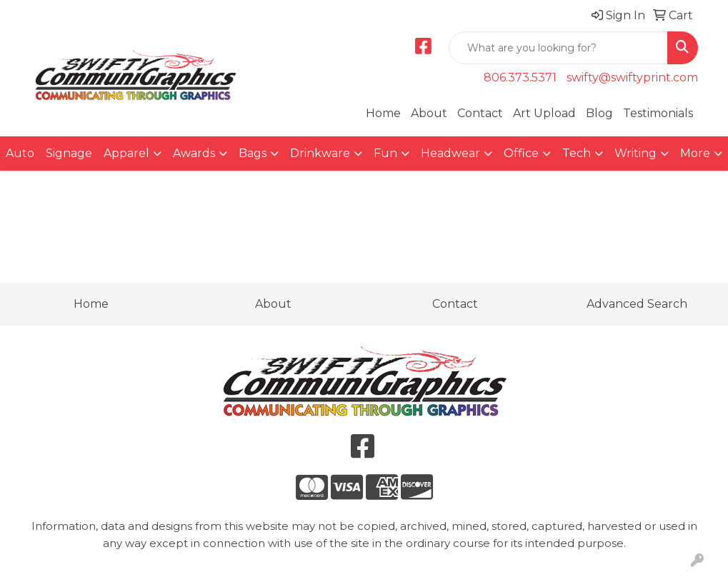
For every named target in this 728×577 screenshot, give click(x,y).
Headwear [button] (450, 153)
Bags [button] (253, 153)
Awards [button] (194, 153)
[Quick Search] (558, 48)
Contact (480, 113)
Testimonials (658, 113)
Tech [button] (577, 153)
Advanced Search (637, 304)
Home (383, 113)
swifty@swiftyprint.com (632, 77)
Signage (69, 153)
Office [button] (521, 153)
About (429, 113)
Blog (599, 113)
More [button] (695, 153)
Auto (20, 153)
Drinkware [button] (320, 153)
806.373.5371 (520, 77)
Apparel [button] (126, 153)
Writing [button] (635, 153)
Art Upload (544, 113)
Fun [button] (385, 153)
